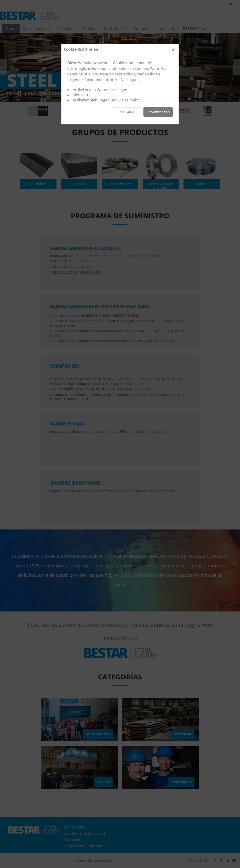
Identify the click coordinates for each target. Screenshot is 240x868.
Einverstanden (158, 112)
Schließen (128, 112)
